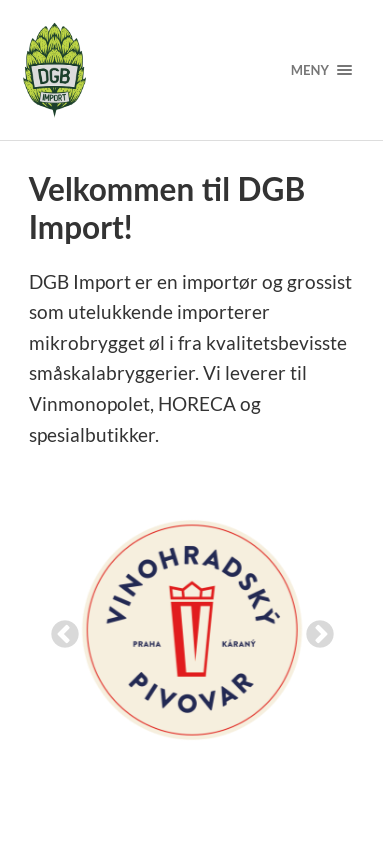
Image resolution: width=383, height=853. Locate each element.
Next (314, 629)
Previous (59, 629)
